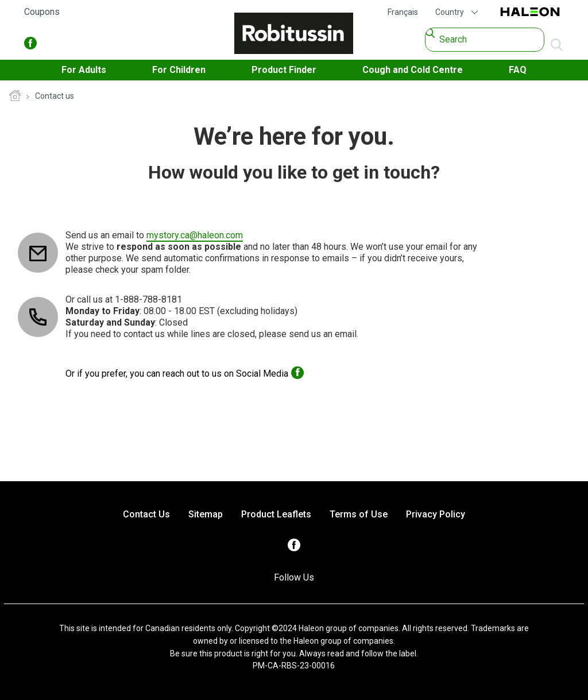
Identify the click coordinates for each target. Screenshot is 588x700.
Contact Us (146, 514)
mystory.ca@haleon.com (195, 235)
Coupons (42, 12)
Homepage (15, 96)
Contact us (55, 96)
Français (403, 12)
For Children (179, 70)
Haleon (530, 12)
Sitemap (206, 514)
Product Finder (284, 70)
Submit (557, 45)
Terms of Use (359, 514)
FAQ (518, 70)
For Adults (84, 70)
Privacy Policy (436, 514)
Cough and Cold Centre (413, 70)
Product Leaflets (276, 514)
